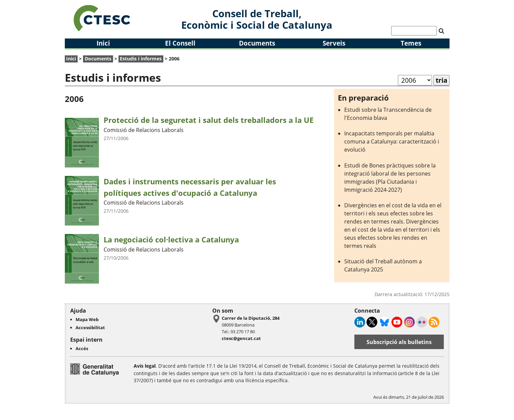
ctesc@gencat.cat (241, 338)
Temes (411, 43)
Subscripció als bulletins (399, 342)
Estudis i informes (141, 59)
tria (441, 80)
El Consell (180, 43)
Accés (82, 348)
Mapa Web (87, 319)
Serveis (334, 43)
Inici (103, 43)
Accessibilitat (90, 327)
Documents (257, 43)
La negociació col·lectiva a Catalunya (171, 240)
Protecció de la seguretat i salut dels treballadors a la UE (209, 120)
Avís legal (145, 366)
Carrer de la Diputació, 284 (251, 318)
